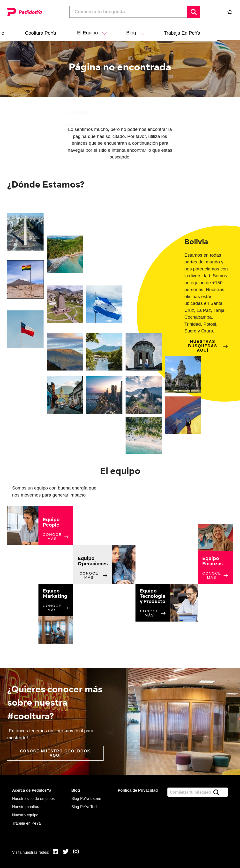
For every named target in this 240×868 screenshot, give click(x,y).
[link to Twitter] (66, 852)
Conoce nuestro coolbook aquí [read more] (55, 753)
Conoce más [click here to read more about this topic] (52, 537)
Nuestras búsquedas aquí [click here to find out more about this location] (203, 346)
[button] (127, 32)
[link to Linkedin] (56, 852)
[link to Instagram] (77, 852)
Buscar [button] (194, 12)
